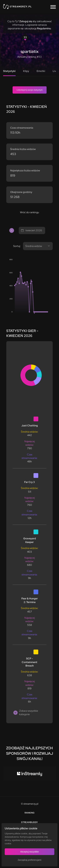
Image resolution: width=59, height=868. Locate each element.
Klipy (26, 71)
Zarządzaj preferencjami (29, 860)
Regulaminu (44, 28)
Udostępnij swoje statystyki (30, 90)
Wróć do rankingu (29, 212)
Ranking (29, 813)
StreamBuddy (29, 822)
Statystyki (9, 71)
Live (55, 71)
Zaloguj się (26, 21)
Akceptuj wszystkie (29, 852)
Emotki (41, 71)
